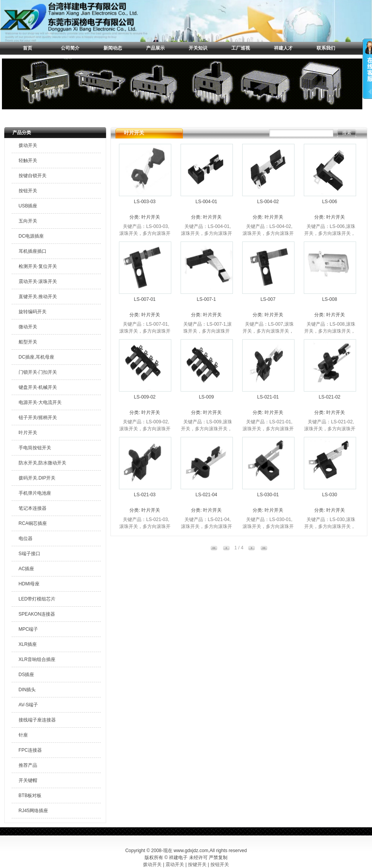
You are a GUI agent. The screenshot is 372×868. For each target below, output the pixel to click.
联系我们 (326, 48)
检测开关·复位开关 (38, 266)
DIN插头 (27, 690)
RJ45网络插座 (33, 811)
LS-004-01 (206, 202)
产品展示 (155, 48)
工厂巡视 (241, 48)
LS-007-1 (206, 299)
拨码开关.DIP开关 (37, 478)
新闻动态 (113, 48)
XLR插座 (28, 644)
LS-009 (206, 397)
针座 (23, 735)
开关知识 (198, 48)
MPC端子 (28, 629)
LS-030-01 (268, 495)
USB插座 (28, 206)
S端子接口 (29, 554)
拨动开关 (28, 145)
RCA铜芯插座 (33, 523)
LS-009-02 (145, 397)
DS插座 (27, 675)
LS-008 (330, 299)
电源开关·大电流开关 (40, 402)
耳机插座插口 (33, 251)
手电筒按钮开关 (35, 448)
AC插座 (27, 569)
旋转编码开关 (33, 312)
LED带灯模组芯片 (37, 599)
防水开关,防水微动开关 (42, 463)
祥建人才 (283, 48)
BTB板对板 (30, 796)
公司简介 (70, 48)
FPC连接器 (30, 750)
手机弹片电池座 (35, 493)
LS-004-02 (268, 202)
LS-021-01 (268, 397)
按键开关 (197, 865)
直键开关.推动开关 (38, 297)
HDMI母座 (29, 584)
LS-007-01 (145, 299)
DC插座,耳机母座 (37, 357)
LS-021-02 (329, 397)
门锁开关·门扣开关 (38, 372)
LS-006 (330, 202)
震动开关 (175, 865)
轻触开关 (28, 160)
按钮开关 (28, 191)
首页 (28, 48)
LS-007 (268, 299)
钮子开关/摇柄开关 (38, 418)
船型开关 (28, 342)
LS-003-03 (145, 202)
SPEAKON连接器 (37, 614)
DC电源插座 (31, 236)
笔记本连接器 (33, 508)
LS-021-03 (145, 495)
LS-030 (330, 495)
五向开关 (28, 221)
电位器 (26, 538)
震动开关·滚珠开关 (38, 281)
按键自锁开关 (33, 176)
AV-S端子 (28, 705)
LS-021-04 (206, 495)
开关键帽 (28, 780)
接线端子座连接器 (37, 720)
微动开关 (28, 327)
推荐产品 (28, 765)
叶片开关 (28, 433)
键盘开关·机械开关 (38, 387)
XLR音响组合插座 (37, 659)
